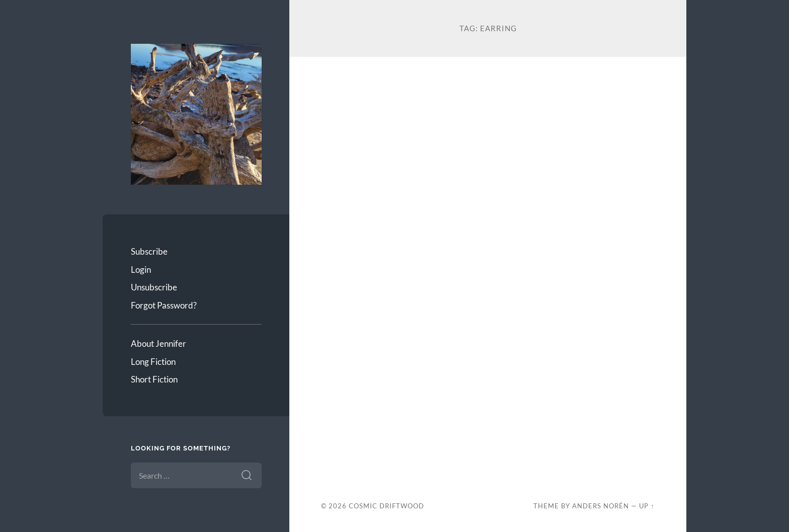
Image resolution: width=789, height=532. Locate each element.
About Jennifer (159, 344)
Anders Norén (601, 506)
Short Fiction (154, 379)
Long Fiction (153, 362)
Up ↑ (647, 506)
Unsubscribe (154, 287)
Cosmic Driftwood (386, 506)
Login (141, 270)
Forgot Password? (164, 305)
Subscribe (149, 251)
